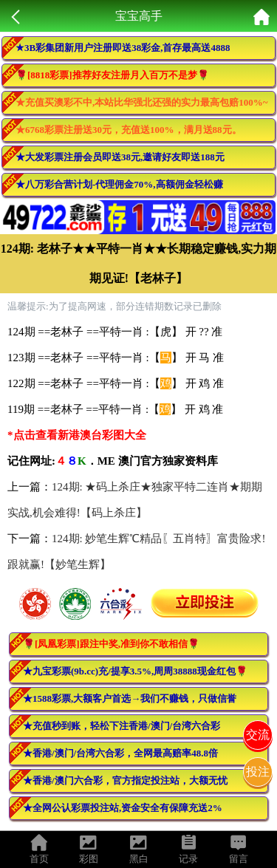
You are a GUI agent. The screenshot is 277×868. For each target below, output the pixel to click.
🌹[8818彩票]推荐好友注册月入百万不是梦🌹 (112, 75)
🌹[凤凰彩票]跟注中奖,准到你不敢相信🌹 (111, 644)
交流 (258, 735)
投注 (258, 772)
